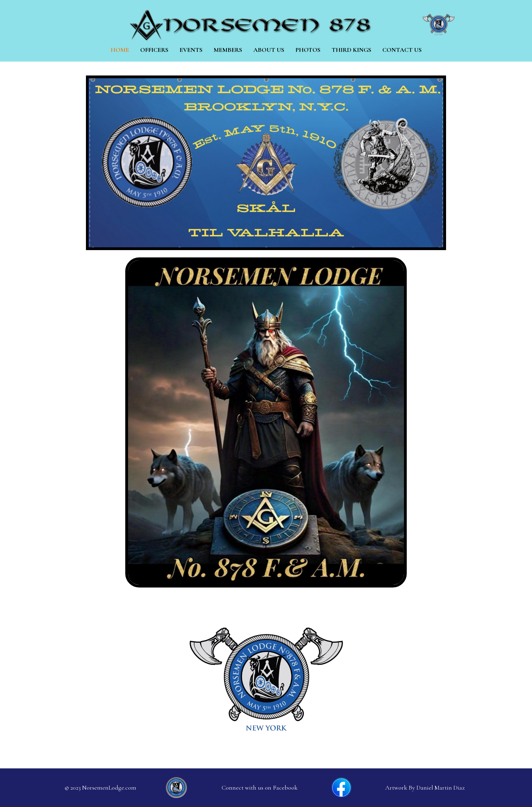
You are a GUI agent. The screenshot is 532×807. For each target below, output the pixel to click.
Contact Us (402, 50)
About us (269, 50)
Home (120, 50)
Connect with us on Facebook (260, 788)
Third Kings (351, 50)
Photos (308, 50)
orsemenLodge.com (112, 788)
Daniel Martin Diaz (440, 788)
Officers (154, 50)
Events (191, 50)
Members (228, 50)
